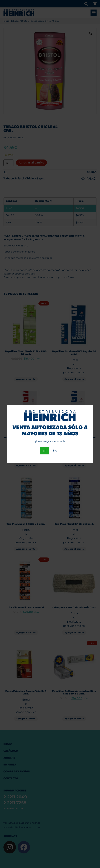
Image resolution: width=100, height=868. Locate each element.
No (55, 451)
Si (44, 451)
